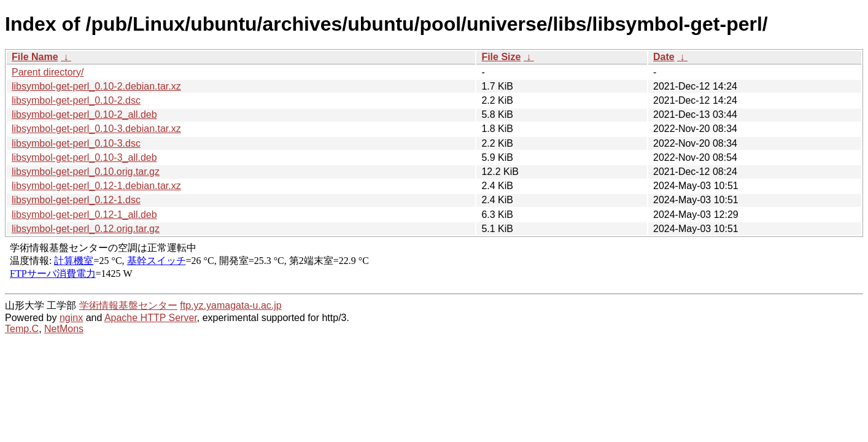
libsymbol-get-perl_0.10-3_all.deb (84, 157)
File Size (501, 57)
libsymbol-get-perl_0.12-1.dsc (76, 200)
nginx (71, 318)
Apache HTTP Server (151, 318)
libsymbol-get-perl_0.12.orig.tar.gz (86, 229)
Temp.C (22, 329)
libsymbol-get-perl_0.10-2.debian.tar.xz (96, 86)
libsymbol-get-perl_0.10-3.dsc (76, 143)
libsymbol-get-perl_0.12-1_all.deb (84, 215)
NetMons (64, 329)
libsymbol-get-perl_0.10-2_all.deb (84, 114)
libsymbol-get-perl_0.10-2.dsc (76, 100)
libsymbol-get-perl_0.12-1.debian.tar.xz (96, 186)
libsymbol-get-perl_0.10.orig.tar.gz (86, 172)
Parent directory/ (48, 72)
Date (664, 57)
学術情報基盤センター (128, 305)
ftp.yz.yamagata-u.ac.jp (231, 305)
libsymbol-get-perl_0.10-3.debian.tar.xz (96, 129)
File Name (35, 57)
